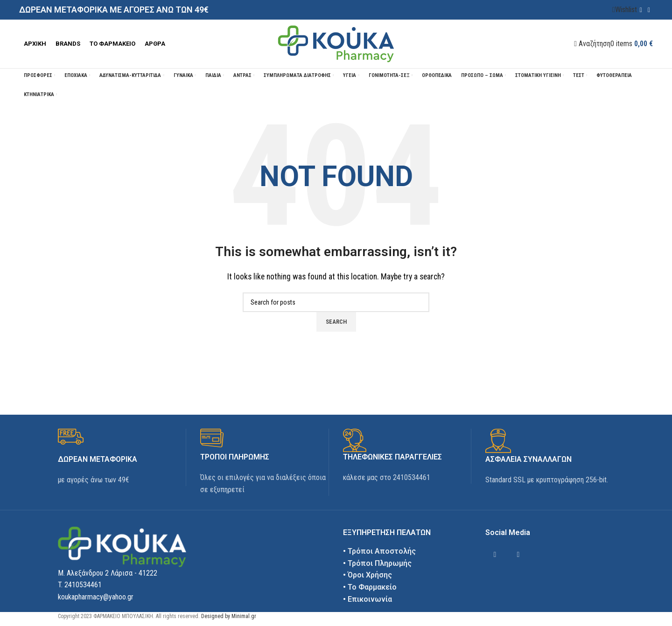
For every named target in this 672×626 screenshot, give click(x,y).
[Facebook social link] (641, 10)
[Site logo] (336, 43)
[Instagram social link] (649, 10)
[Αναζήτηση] (592, 44)
